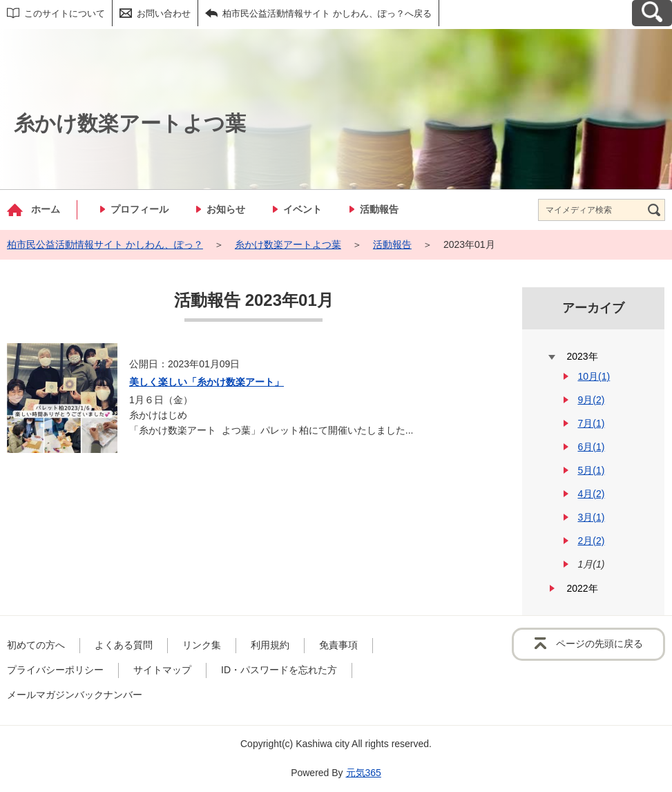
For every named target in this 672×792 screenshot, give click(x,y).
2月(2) (591, 541)
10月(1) (594, 376)
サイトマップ (162, 670)
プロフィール (140, 209)
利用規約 (270, 645)
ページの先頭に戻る (599, 644)
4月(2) (591, 494)
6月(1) (591, 447)
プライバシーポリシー (55, 670)
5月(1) (591, 470)
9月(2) (591, 400)
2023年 (582, 356)
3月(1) (591, 517)
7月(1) (591, 423)
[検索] (654, 210)
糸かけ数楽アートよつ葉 (288, 244)
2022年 (582, 588)
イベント (303, 209)
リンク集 (202, 645)
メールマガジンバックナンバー (75, 695)
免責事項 (338, 645)
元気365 (364, 773)
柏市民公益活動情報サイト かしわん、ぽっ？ (105, 244)
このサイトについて (65, 13)
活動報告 (379, 209)
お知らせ (226, 209)
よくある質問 (124, 645)
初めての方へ (36, 645)
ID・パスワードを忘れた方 (279, 670)
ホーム (46, 209)
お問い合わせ (164, 13)
